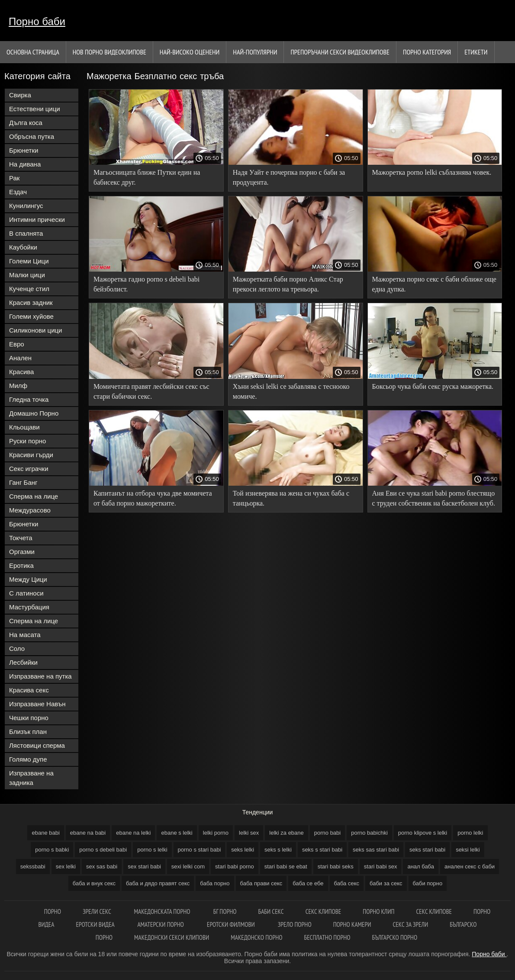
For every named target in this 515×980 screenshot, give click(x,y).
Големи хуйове (31, 316)
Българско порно (394, 937)
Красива (21, 372)
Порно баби (37, 21)
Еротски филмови (232, 924)
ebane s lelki (177, 833)
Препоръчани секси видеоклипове (340, 52)
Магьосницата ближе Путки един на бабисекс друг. (147, 177)
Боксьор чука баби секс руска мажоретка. (433, 386)
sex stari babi (144, 866)
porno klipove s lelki (423, 833)
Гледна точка (29, 399)
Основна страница (33, 52)
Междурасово (30, 510)
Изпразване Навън (37, 704)
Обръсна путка (32, 136)
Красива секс (29, 690)
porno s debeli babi (103, 850)
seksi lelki (468, 850)
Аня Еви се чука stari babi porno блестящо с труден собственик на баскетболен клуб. (434, 498)
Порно (53, 911)
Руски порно (27, 441)
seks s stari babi (322, 850)
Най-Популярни (255, 52)
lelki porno (216, 833)
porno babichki (369, 833)
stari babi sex (381, 866)
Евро (17, 344)
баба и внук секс (94, 883)
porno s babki (52, 850)
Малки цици (27, 275)
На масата (25, 635)
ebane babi (45, 833)
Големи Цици (29, 261)
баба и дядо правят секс (158, 883)
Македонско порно (256, 937)
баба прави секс (261, 883)
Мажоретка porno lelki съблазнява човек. (432, 172)
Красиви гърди (31, 455)
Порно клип (378, 911)
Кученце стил (29, 289)
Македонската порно (163, 911)
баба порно (215, 883)
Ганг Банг (23, 482)
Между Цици (28, 579)
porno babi (327, 833)
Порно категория (427, 52)
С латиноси (26, 593)
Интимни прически (37, 219)
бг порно (225, 911)
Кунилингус (26, 206)
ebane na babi (88, 833)
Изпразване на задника (31, 778)
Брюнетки (24, 150)
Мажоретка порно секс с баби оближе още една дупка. (434, 284)
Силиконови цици (36, 330)
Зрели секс (98, 911)
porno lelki (470, 833)
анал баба (421, 866)
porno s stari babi (200, 850)
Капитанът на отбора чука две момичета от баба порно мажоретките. (153, 498)
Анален (20, 358)
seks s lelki (278, 850)
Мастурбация (29, 607)
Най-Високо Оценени (190, 52)
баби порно (428, 883)
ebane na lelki (133, 833)
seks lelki (243, 850)
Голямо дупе (28, 759)
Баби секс (271, 911)
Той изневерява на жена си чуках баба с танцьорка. (291, 498)
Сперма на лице (34, 496)
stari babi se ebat (286, 866)
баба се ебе (308, 883)
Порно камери (352, 924)
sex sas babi (102, 866)
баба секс (347, 883)
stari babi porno (235, 866)
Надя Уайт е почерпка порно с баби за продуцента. (289, 177)
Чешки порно (29, 718)
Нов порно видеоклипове (109, 52)
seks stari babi (427, 850)
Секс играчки (29, 469)
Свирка (20, 95)
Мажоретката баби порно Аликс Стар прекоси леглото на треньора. (288, 284)
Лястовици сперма (37, 745)
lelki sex (249, 833)
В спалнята (26, 233)
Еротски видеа (96, 924)
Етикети (476, 52)
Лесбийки (23, 662)
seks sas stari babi (376, 850)
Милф (18, 386)
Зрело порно (295, 924)
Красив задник (31, 303)
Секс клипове (323, 911)
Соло (17, 649)
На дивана (25, 164)
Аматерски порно (161, 924)
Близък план (28, 732)
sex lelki (66, 866)
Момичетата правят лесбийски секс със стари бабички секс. (151, 391)
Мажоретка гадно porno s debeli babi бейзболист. (146, 284)
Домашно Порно (34, 413)
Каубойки (23, 247)
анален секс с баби (470, 866)
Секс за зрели (410, 924)
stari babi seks (336, 866)
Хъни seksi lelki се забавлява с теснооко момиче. (291, 391)
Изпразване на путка (40, 676)
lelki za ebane (286, 833)
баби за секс (386, 883)
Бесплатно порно (327, 937)
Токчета (21, 538)
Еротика (21, 565)
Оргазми (22, 552)
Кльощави (24, 427)
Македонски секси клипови (172, 937)
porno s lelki (152, 850)
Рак (14, 178)
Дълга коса (26, 123)
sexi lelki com (188, 866)
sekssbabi (33, 866)
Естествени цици (35, 109)
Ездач (18, 192)
